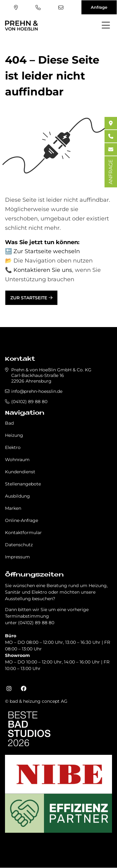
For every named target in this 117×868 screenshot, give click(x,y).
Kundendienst (20, 472)
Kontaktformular (23, 533)
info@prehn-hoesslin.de (61, 7)
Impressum (17, 557)
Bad (9, 423)
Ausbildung (17, 496)
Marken (13, 508)
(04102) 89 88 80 (38, 7)
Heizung (14, 435)
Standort (16, 7)
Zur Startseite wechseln (47, 251)
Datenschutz (19, 545)
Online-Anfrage (22, 520)
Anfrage (99, 7)
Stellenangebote (23, 484)
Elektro (13, 447)
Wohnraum (17, 460)
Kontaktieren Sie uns (43, 270)
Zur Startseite (29, 298)
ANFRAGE (111, 172)
